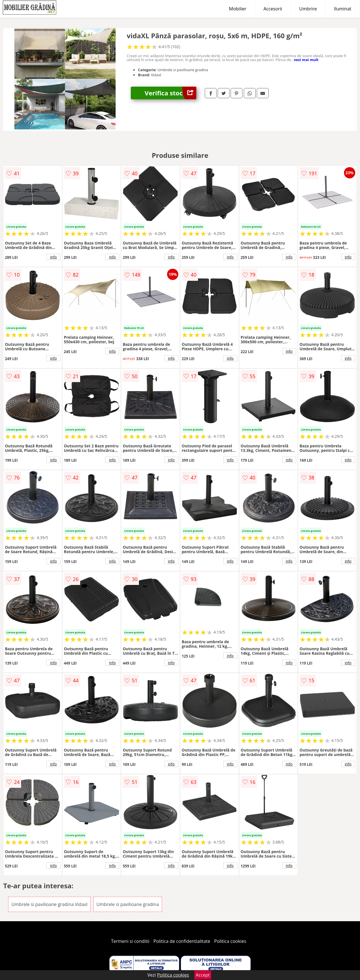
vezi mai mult (306, 60)
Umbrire (308, 9)
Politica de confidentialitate (182, 941)
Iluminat (343, 9)
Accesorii (273, 9)
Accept (203, 975)
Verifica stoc (170, 93)
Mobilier (238, 9)
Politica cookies (230, 941)
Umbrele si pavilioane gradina (128, 904)
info (53, 257)
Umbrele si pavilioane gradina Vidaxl (49, 904)
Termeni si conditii (130, 941)
